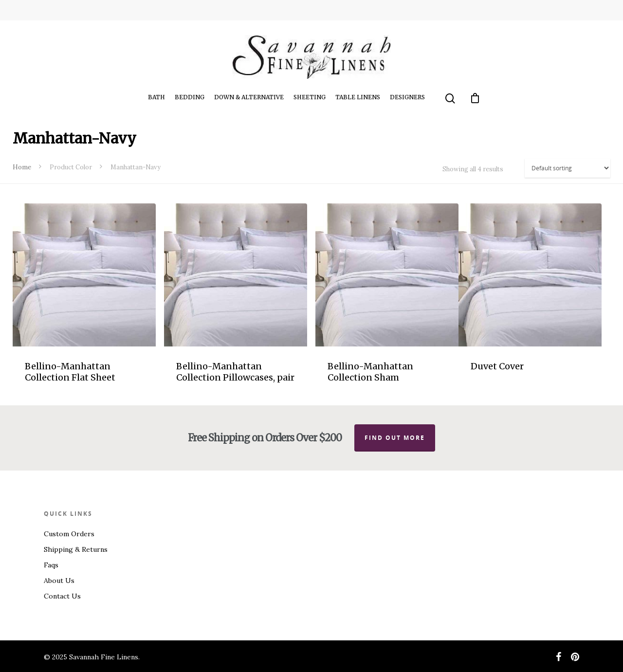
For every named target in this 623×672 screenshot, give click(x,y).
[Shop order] (568, 168)
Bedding (190, 97)
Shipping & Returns (76, 549)
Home (22, 167)
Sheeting (310, 97)
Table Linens (358, 97)
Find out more (395, 438)
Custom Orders (69, 534)
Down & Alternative (249, 97)
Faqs (51, 565)
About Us (59, 581)
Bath (156, 97)
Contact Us (62, 596)
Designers (407, 97)
